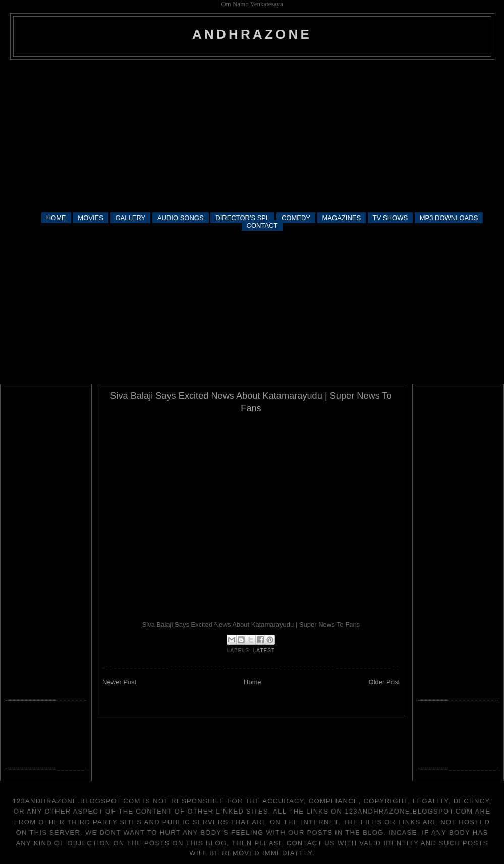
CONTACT (262, 225)
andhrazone (252, 34)
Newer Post (119, 682)
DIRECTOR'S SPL (242, 218)
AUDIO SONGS (181, 218)
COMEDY (296, 218)
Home (253, 682)
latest (264, 650)
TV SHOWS (390, 218)
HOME (56, 218)
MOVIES (91, 218)
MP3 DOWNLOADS (449, 218)
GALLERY (131, 218)
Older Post (384, 682)
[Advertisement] (252, 135)
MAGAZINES (342, 218)
